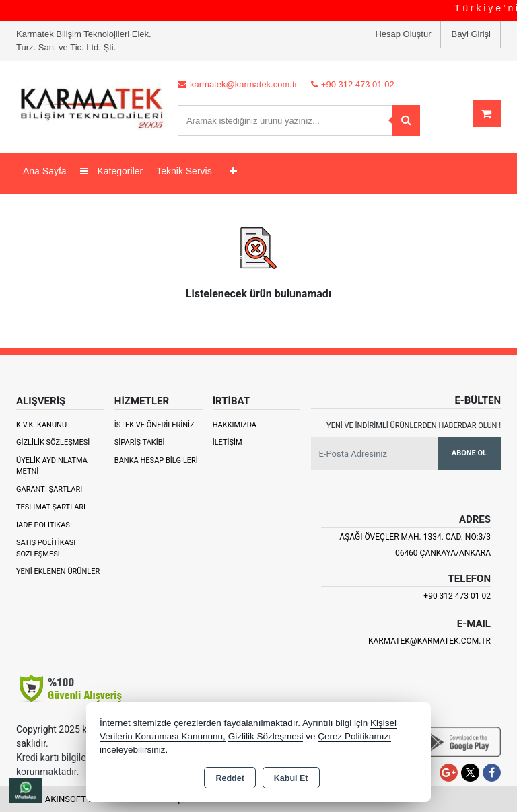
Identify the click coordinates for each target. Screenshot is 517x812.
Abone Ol (469, 453)
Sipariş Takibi (140, 442)
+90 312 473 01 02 (457, 596)
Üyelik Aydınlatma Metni (52, 466)
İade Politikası (44, 525)
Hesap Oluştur (403, 34)
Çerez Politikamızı (354, 736)
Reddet (230, 778)
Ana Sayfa (45, 171)
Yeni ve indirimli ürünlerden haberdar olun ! (414, 426)
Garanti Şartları (49, 489)
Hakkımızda (235, 425)
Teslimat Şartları (51, 507)
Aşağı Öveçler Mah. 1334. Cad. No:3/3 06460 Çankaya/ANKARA (415, 545)
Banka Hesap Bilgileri (156, 460)
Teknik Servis (184, 171)
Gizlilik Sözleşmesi (53, 442)
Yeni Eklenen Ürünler (58, 571)
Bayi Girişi (471, 34)
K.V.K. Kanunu (41, 425)
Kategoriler (112, 171)
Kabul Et (291, 778)
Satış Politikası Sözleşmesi (46, 548)
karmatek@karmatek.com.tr (429, 641)
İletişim (228, 442)
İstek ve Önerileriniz (154, 425)
